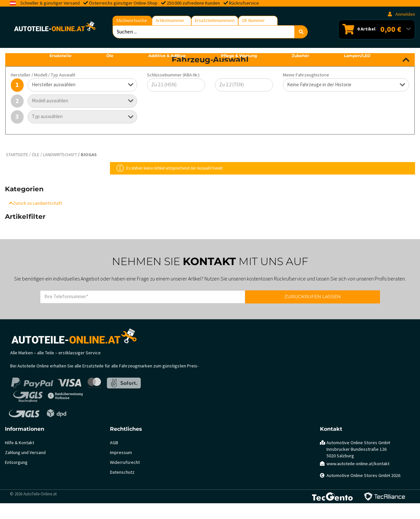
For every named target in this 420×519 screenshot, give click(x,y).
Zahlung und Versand (25, 468)
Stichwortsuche (132, 21)
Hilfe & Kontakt (20, 458)
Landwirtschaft (60, 170)
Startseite (17, 170)
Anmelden (401, 14)
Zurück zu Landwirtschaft (35, 219)
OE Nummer (253, 21)
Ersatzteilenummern (215, 21)
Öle (36, 170)
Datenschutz (122, 488)
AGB (114, 458)
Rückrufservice (244, 3)
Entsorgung (16, 478)
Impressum (121, 468)
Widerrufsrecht (125, 478)
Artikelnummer (170, 21)
